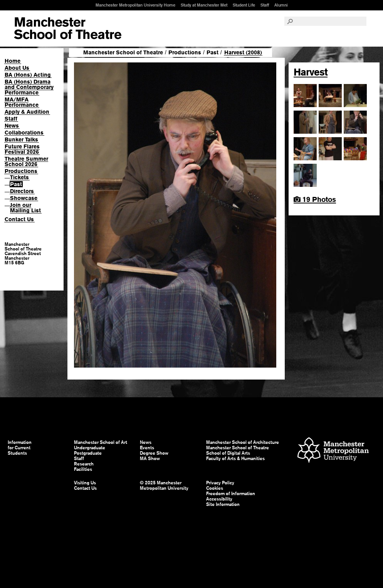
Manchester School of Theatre (123, 52)
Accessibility (219, 499)
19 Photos (315, 199)
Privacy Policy (220, 483)
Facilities (83, 469)
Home (13, 61)
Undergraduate (90, 448)
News (12, 126)
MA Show (150, 459)
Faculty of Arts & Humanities (235, 459)
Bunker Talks (21, 139)
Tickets (19, 177)
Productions (21, 171)
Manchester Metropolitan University (333, 451)
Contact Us (19, 219)
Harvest (311, 72)
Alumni (281, 5)
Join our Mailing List (25, 208)
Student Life (244, 5)
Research (84, 464)
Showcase (24, 198)
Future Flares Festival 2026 (22, 149)
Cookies (215, 488)
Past (16, 184)
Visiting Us (85, 483)
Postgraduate (88, 453)
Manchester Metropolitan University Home (135, 5)
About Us (17, 68)
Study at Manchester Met (204, 5)
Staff (265, 5)
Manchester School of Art (68, 29)
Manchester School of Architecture (243, 442)
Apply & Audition (27, 112)
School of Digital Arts (228, 453)
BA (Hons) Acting (28, 75)
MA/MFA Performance (22, 102)
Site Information (223, 504)
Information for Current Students (20, 448)
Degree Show (154, 453)
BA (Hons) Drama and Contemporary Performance (29, 87)
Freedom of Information (231, 494)
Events (147, 448)
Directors (22, 191)
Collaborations (24, 133)
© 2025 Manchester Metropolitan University (164, 486)
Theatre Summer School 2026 (26, 161)
